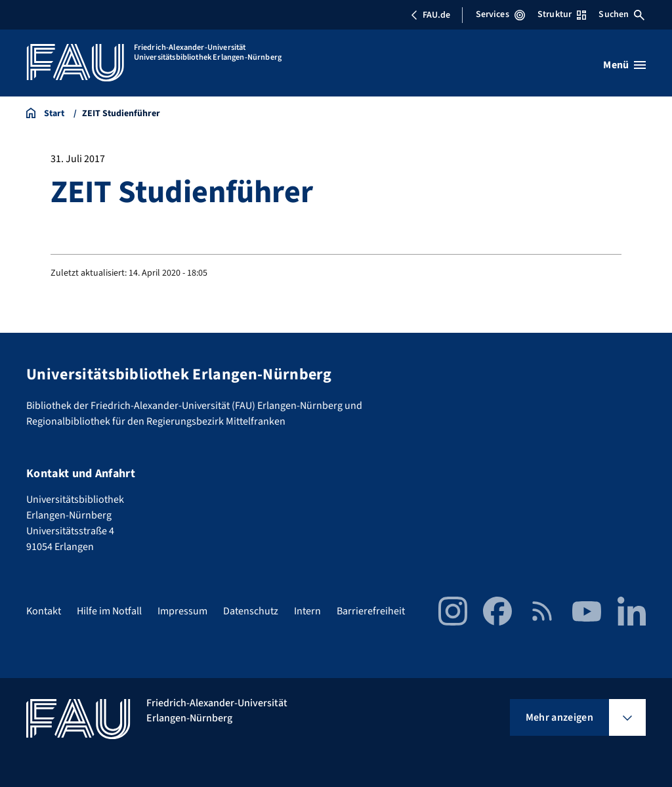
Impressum (182, 611)
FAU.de (430, 15)
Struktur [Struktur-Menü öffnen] (562, 14)
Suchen (621, 14)
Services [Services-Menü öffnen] (500, 14)
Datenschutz (251, 611)
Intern (307, 611)
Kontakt (44, 611)
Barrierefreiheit (371, 611)
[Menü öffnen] (624, 65)
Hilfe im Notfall (109, 611)
